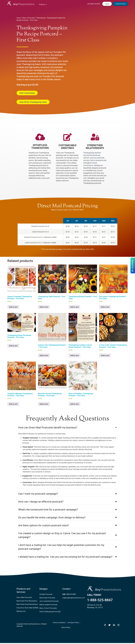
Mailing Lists (21, 612)
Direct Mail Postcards (24, 598)
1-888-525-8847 (69, 595)
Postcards (31, 18)
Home (19, 18)
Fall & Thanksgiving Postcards (49, 612)
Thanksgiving (41, 18)
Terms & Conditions (59, 623)
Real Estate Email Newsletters (26, 605)
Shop (24, 18)
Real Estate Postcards (47, 599)
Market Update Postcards (48, 606)
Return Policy (66, 628)
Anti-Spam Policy (73, 623)
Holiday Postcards (45, 595)
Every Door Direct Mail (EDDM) (26, 609)
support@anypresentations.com (73, 599)
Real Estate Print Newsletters (26, 602)
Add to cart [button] (13, 308)
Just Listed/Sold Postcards (48, 602)
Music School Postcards (47, 609)
